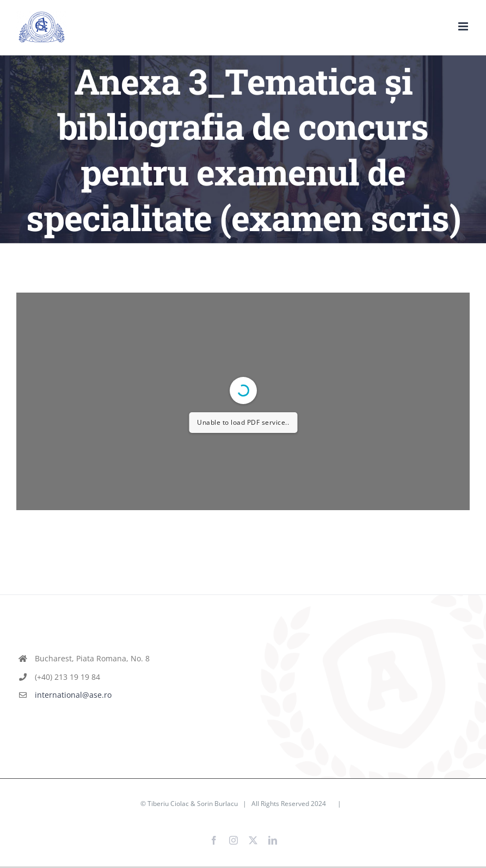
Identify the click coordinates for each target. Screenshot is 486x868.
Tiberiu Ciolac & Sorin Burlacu (193, 804)
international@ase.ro (73, 695)
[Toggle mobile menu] (464, 26)
